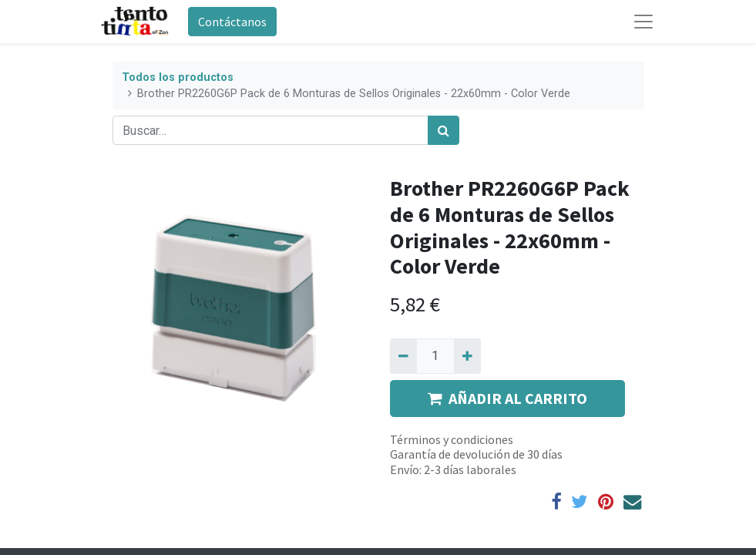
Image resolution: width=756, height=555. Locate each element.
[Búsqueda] (444, 130)
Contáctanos (232, 22)
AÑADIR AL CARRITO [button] (507, 398)
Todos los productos (178, 77)
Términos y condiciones (452, 439)
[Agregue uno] (467, 356)
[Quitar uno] (403, 356)
